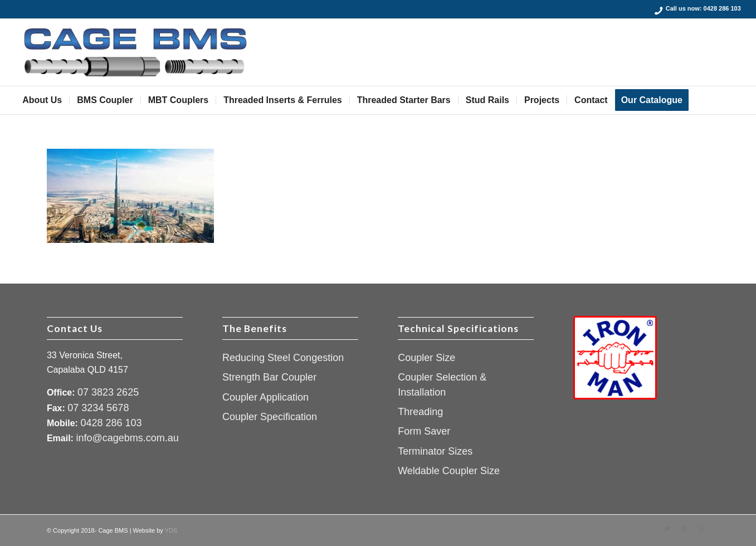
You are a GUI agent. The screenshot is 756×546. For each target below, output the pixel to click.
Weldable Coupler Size (449, 471)
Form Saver (424, 431)
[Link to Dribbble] (684, 529)
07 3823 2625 (108, 392)
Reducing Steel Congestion (283, 358)
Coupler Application (265, 397)
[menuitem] (42, 100)
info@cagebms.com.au (127, 438)
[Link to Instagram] (701, 529)
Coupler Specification (270, 417)
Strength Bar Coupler (269, 377)
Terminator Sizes (435, 451)
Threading (420, 412)
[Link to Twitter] (667, 529)
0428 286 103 (722, 8)
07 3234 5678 (98, 408)
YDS (171, 530)
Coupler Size (426, 358)
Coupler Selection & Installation (442, 384)
